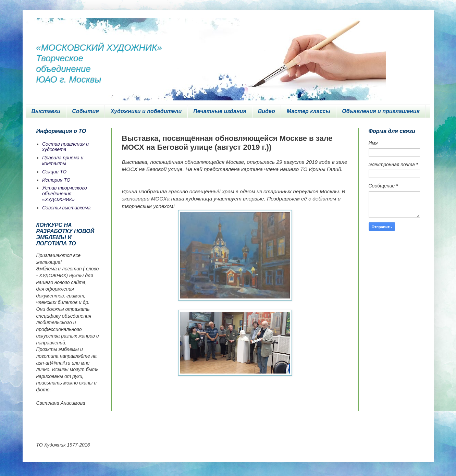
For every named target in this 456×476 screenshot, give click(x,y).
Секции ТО (54, 172)
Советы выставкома (66, 208)
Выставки (46, 111)
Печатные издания (220, 111)
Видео (267, 111)
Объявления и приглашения (381, 111)
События (85, 111)
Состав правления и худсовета (65, 147)
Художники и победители (146, 111)
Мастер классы (309, 111)
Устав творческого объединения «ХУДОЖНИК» (65, 194)
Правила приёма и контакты (63, 161)
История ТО (56, 180)
